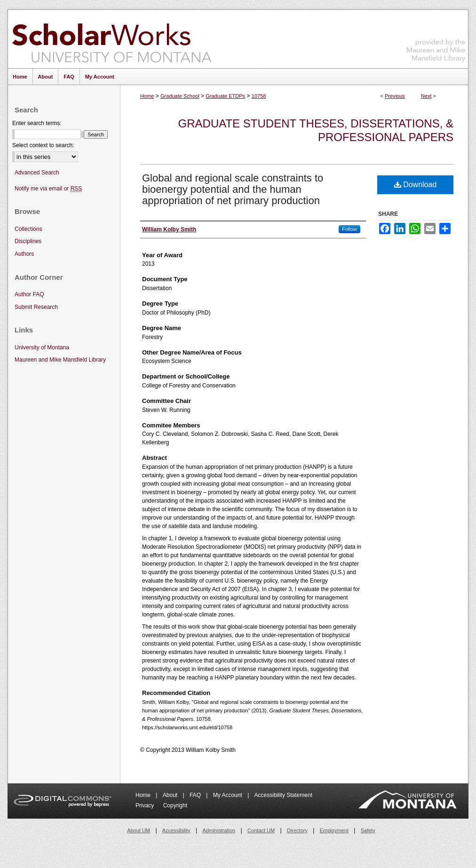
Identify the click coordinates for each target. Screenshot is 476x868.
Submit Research (36, 307)
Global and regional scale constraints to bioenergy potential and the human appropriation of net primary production (233, 189)
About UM (139, 830)
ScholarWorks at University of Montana (112, 39)
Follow (349, 229)
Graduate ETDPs (225, 96)
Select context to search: (43, 145)
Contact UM (261, 830)
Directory (297, 830)
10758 (259, 96)
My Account (228, 795)
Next (426, 96)
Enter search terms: (37, 123)
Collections (28, 229)
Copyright (175, 805)
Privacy (146, 805)
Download (416, 185)
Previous (395, 96)
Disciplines (28, 241)
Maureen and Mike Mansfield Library (436, 37)
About (171, 795)
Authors (24, 254)
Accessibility (176, 830)
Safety (368, 830)
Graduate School (180, 96)
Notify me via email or (48, 189)
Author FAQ (29, 294)
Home (147, 96)
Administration (219, 830)
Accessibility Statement (283, 795)
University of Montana (42, 347)
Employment (334, 830)
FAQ (196, 795)
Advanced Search (37, 173)
